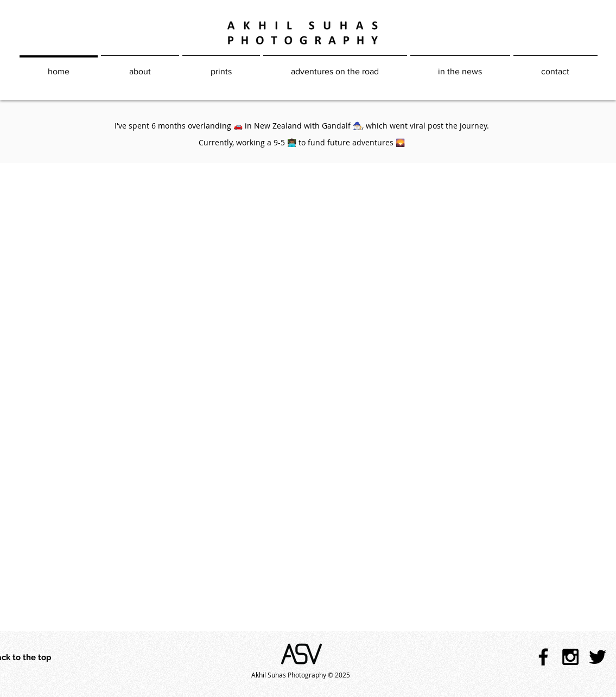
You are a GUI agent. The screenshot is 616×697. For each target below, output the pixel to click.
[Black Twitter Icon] (598, 657)
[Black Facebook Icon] (543, 657)
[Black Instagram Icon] (570, 657)
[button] (335, 66)
